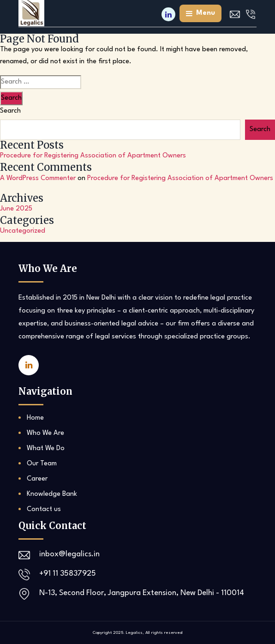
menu (200, 13)
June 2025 (16, 209)
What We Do (46, 448)
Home (35, 418)
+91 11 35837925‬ (68, 574)
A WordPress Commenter (38, 178)
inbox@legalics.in (69, 554)
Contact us (44, 509)
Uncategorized (23, 231)
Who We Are (45, 433)
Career (37, 479)
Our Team (42, 464)
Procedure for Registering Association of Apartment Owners (93, 156)
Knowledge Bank (52, 494)
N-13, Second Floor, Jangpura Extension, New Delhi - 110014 (142, 593)
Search (10, 111)
